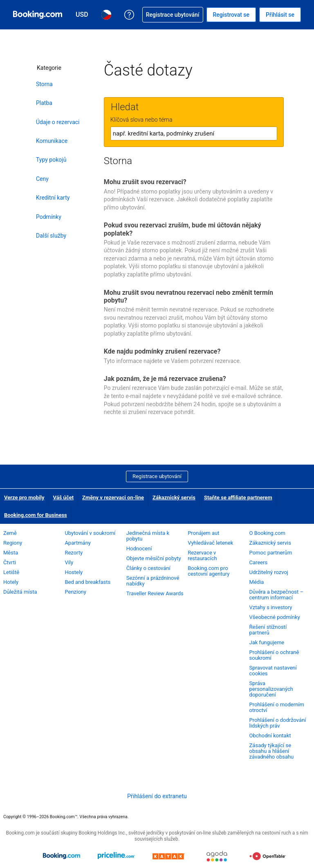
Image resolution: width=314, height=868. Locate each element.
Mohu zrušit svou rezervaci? (145, 182)
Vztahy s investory (271, 607)
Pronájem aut (203, 533)
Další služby (51, 236)
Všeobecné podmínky (275, 617)
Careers (259, 562)
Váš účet (64, 497)
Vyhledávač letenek (210, 543)
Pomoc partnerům (271, 553)
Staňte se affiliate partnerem (238, 497)
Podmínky (49, 217)
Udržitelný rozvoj (269, 572)
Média (257, 582)
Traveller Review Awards (155, 593)
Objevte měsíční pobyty (154, 558)
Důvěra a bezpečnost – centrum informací (277, 595)
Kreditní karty (53, 198)
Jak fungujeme (267, 642)
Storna (44, 84)
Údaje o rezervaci (58, 122)
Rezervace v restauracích (202, 555)
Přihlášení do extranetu (157, 796)
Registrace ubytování (157, 476)
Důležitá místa (20, 592)
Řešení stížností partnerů (268, 630)
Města (11, 553)
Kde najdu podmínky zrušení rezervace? (162, 351)
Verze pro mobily (24, 497)
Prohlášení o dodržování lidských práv (278, 723)
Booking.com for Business (36, 515)
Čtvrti (10, 562)
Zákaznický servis (174, 497)
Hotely (11, 582)
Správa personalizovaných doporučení (271, 689)
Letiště (11, 572)
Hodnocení (139, 549)
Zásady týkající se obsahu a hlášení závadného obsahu (272, 751)
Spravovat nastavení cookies (273, 671)
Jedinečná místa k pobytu (148, 536)
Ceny (42, 179)
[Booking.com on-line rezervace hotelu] (38, 15)
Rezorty (74, 553)
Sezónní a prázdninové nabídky (153, 581)
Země (10, 533)
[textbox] (194, 134)
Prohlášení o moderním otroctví (277, 707)
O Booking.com (267, 533)
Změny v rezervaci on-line (113, 497)
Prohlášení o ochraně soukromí (274, 655)
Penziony (75, 592)
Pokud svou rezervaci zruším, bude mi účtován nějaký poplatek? (183, 229)
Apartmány (78, 543)
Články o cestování (148, 568)
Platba (44, 103)
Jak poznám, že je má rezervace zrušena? (165, 379)
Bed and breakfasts (87, 582)
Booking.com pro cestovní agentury (209, 571)
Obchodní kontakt (270, 736)
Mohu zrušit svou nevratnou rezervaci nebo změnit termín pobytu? (188, 296)
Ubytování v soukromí (90, 533)
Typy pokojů (51, 160)
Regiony (13, 543)
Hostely (74, 572)
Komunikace (52, 141)
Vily (69, 562)
